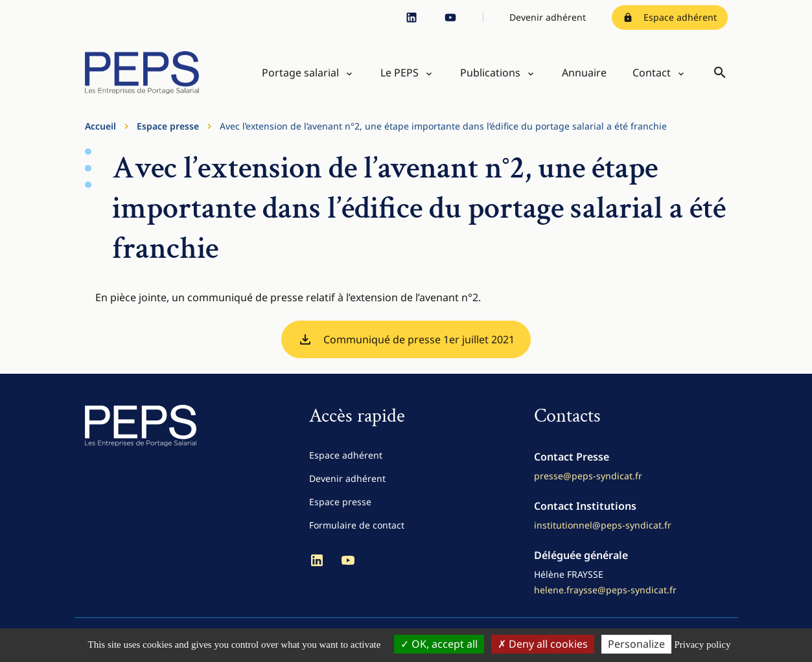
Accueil (100, 126)
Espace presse (168, 126)
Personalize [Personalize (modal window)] (636, 644)
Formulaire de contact (357, 525)
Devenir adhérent (548, 17)
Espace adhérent (670, 17)
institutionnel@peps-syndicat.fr (603, 525)
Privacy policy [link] (702, 645)
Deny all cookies (543, 644)
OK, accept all (439, 644)
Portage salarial (300, 73)
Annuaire (584, 73)
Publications (490, 73)
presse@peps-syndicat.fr (588, 476)
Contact (652, 73)
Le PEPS (400, 73)
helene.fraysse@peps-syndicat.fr (605, 590)
